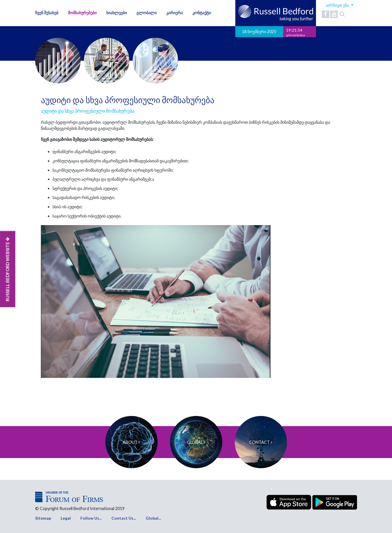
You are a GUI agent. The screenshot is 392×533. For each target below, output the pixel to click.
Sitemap (43, 518)
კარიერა (175, 13)
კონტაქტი (202, 13)
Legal (66, 518)
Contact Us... (124, 518)
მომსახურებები (82, 13)
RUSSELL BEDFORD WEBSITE (8, 269)
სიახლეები (116, 13)
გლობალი (147, 13)
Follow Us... (91, 518)
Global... (153, 518)
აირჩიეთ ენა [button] (338, 5)
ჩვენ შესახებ (47, 13)
